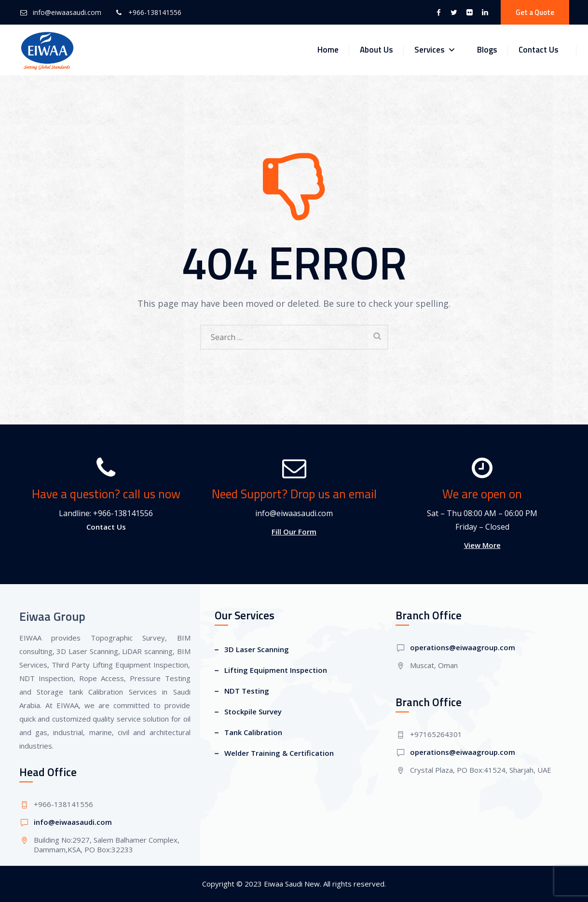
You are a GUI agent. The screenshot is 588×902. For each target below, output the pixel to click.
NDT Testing (247, 691)
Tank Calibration (253, 732)
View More (482, 545)
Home (328, 50)
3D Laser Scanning (257, 649)
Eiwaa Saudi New (292, 884)
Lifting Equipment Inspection (276, 670)
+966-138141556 (155, 12)
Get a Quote (535, 12)
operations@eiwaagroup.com (463, 647)
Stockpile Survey (253, 711)
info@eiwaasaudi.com (67, 12)
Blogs (487, 50)
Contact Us (539, 50)
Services (435, 50)
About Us (376, 50)
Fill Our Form (294, 532)
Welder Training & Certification (279, 753)
